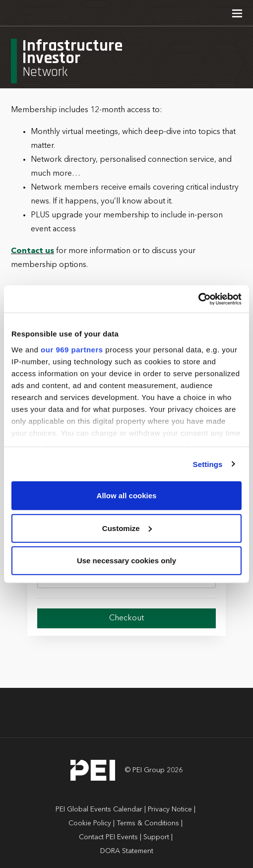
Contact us (32, 251)
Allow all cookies (127, 496)
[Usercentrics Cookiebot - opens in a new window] (198, 299)
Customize (127, 528)
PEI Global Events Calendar (99, 809)
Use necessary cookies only (126, 561)
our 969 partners (72, 349)
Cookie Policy (90, 823)
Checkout (126, 618)
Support (156, 837)
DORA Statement (127, 851)
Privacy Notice (170, 809)
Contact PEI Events (108, 837)
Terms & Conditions (148, 823)
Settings (208, 464)
